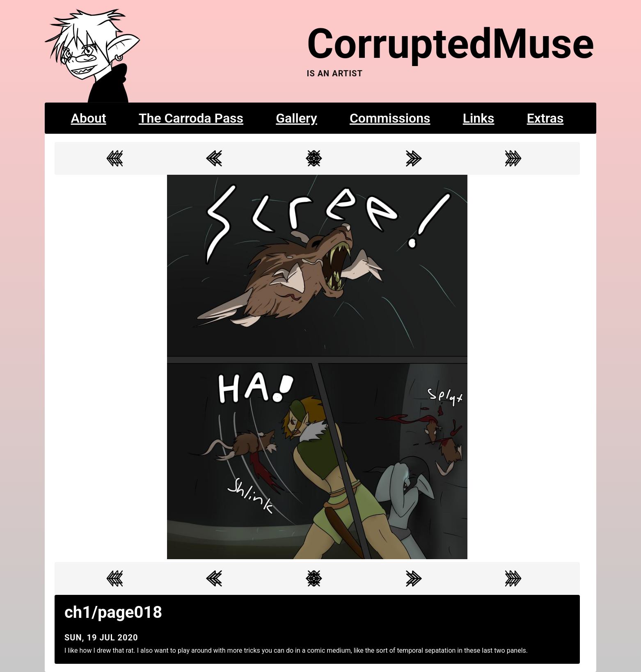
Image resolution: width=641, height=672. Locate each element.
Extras (545, 118)
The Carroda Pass (191, 118)
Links (479, 118)
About (89, 118)
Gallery (296, 118)
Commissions (390, 118)
